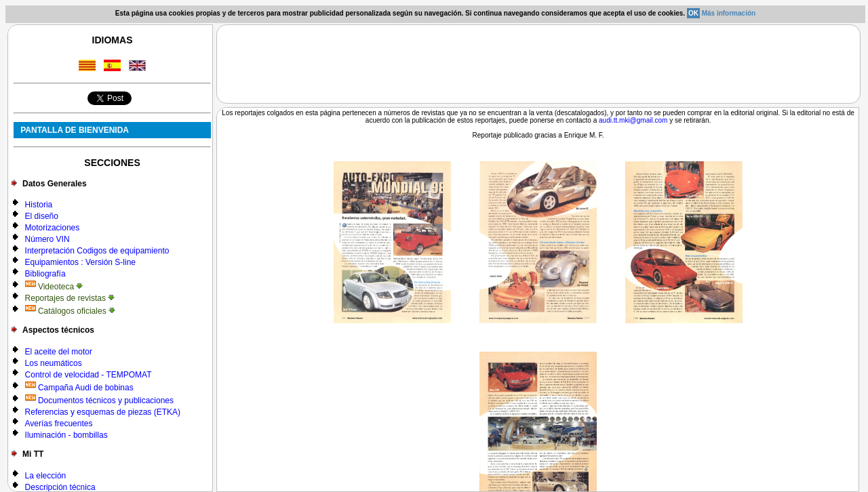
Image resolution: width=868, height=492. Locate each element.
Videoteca (54, 287)
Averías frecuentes (59, 424)
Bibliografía (45, 274)
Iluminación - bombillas (66, 435)
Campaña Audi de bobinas (79, 388)
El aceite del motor (59, 352)
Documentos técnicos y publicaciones (99, 401)
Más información (729, 13)
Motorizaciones (53, 228)
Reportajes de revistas (70, 298)
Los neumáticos (54, 363)
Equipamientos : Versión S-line (80, 262)
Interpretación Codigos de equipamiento (97, 251)
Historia (39, 205)
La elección (46, 476)
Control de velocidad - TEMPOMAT (88, 375)
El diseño (42, 216)
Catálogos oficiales (70, 311)
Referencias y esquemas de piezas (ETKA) (103, 412)
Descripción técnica (60, 487)
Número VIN (47, 239)
